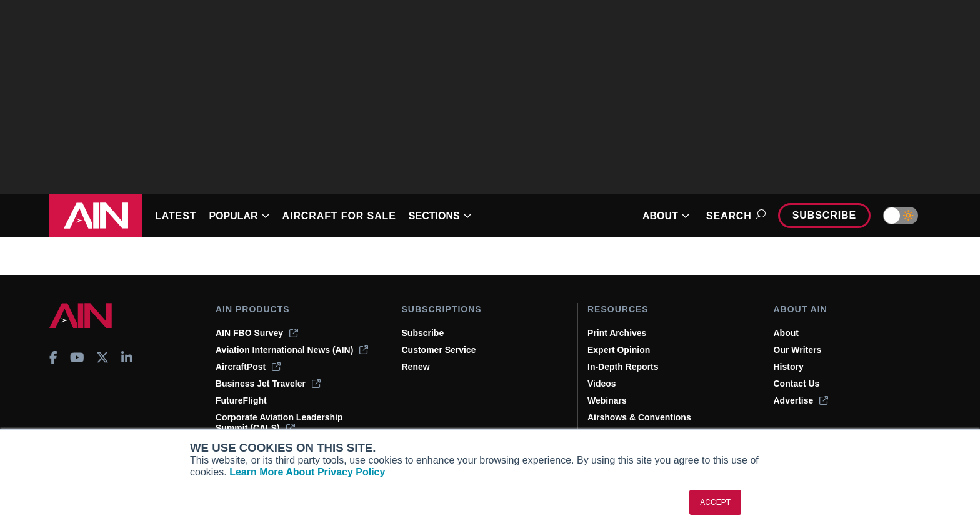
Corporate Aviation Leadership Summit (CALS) (279, 423)
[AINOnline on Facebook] (53, 357)
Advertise (801, 400)
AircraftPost (248, 367)
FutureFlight (241, 400)
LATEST (176, 216)
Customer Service (439, 350)
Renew (416, 367)
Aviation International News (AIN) (292, 350)
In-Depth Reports (623, 367)
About (786, 333)
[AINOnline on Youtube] (77, 357)
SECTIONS (440, 216)
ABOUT (666, 216)
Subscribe (824, 215)
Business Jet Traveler (268, 384)
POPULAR (239, 216)
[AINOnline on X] (102, 357)
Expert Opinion (619, 350)
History (789, 367)
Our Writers (798, 350)
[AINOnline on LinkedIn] (127, 357)
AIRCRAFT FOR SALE (339, 216)
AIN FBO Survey (257, 333)
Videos (602, 384)
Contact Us (797, 384)
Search (734, 216)
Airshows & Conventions (639, 417)
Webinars (607, 400)
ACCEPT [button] (715, 502)
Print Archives (617, 333)
